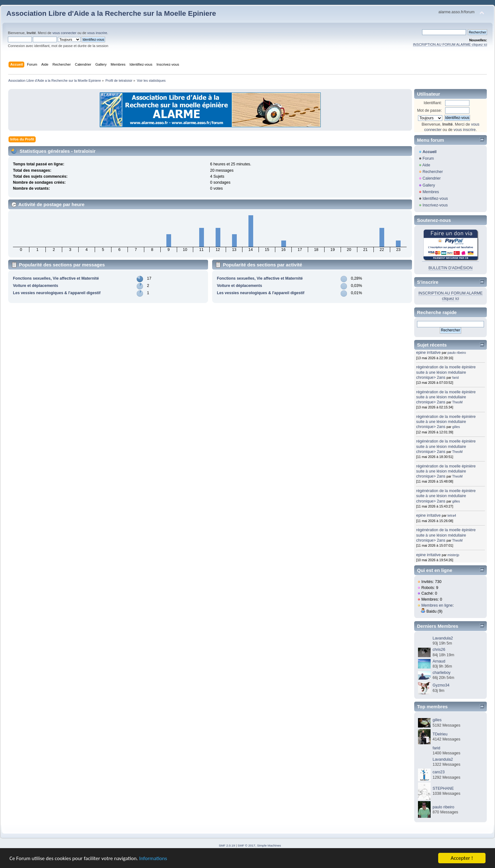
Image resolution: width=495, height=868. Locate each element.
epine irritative (428, 353)
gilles (456, 427)
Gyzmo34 (441, 685)
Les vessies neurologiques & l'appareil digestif (57, 293)
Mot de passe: (429, 110)
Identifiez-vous (435, 199)
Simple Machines (269, 845)
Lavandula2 (443, 638)
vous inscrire (97, 33)
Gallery (429, 185)
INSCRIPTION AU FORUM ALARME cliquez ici (450, 45)
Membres (431, 192)
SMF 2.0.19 (227, 845)
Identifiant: (433, 103)
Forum (428, 158)
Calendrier (432, 178)
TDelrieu (440, 734)
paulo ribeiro (457, 353)
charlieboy (441, 673)
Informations (153, 859)
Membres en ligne (437, 605)
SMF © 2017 (247, 845)
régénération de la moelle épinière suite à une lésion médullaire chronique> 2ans (446, 372)
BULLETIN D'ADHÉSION (450, 268)
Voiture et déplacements (36, 286)
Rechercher (432, 172)
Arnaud (439, 661)
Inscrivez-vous (435, 205)
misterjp (453, 555)
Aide (426, 165)
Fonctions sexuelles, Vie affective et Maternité (56, 278)
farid (456, 378)
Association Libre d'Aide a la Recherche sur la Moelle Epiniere (111, 13)
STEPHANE (443, 788)
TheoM (457, 402)
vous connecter (64, 33)
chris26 (439, 650)
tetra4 (452, 515)
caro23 (438, 772)
